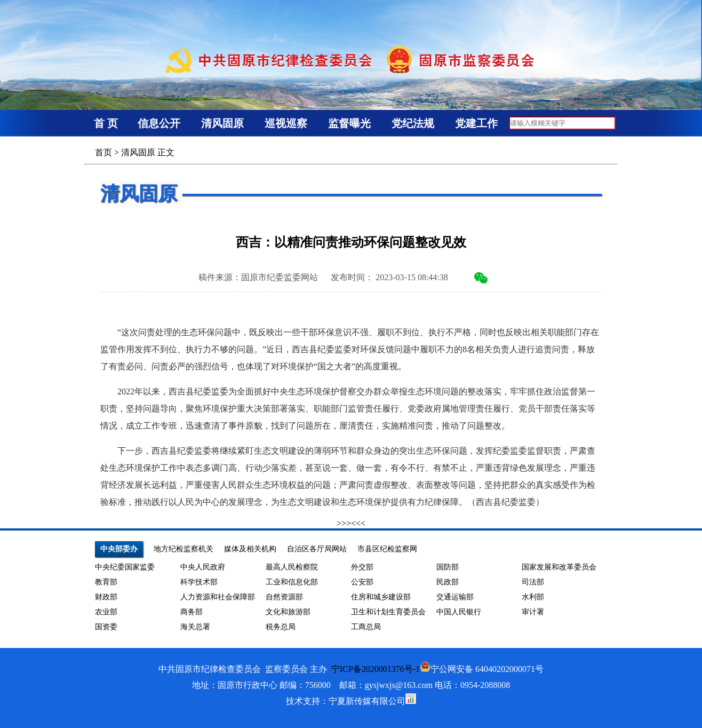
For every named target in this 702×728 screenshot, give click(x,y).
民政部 (448, 582)
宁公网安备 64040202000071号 (482, 669)
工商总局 (366, 627)
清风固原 (138, 152)
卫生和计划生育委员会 (388, 612)
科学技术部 (199, 582)
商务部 (192, 612)
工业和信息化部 (292, 582)
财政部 (106, 597)
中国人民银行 (459, 612)
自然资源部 (284, 597)
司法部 (533, 582)
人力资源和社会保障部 (218, 597)
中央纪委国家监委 (125, 567)
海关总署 (195, 627)
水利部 (533, 597)
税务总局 (281, 627)
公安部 (362, 582)
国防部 (448, 567)
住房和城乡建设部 (381, 597)
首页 (103, 152)
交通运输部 (455, 597)
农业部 (106, 612)
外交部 (362, 567)
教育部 (106, 582)
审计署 (533, 612)
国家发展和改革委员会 (559, 567)
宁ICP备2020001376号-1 (376, 669)
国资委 (106, 627)
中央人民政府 (203, 567)
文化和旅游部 (288, 612)
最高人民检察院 (292, 567)
